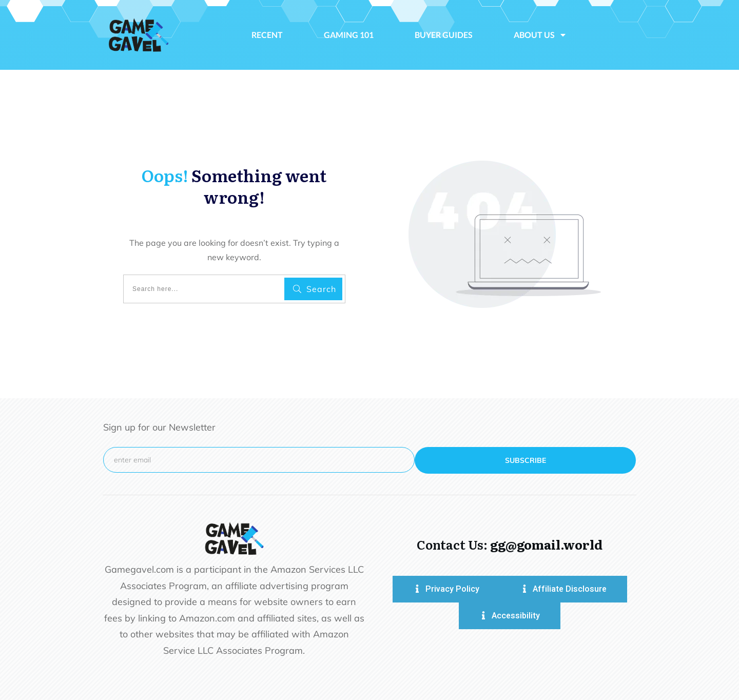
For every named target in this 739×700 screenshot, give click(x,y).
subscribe (526, 460)
